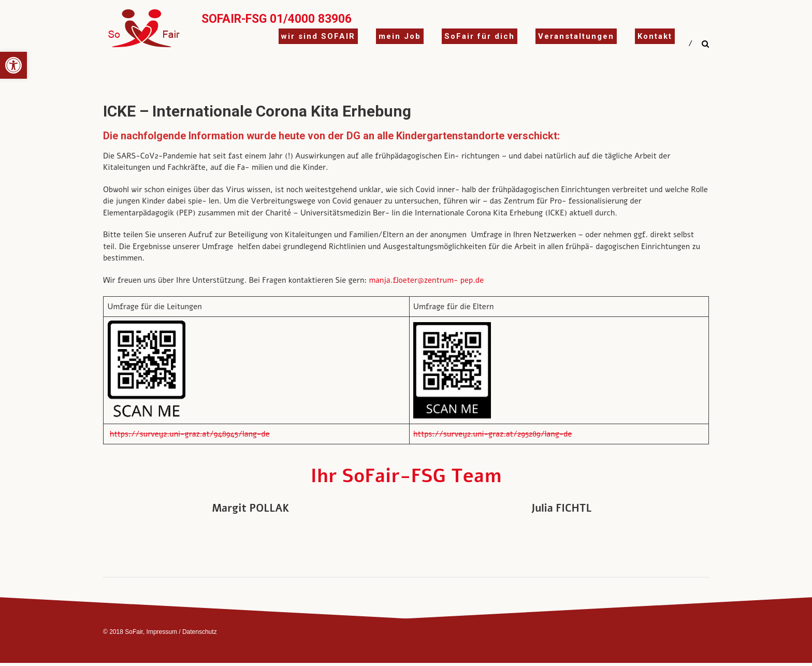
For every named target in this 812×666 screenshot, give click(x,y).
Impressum (162, 632)
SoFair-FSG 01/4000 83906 (277, 19)
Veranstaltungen (576, 36)
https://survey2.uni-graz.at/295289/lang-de (493, 434)
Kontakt (655, 36)
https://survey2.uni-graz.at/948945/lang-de (190, 434)
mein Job (400, 36)
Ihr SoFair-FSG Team (406, 476)
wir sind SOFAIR (318, 36)
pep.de (473, 280)
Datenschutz (200, 632)
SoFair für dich (480, 36)
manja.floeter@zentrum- (413, 280)
